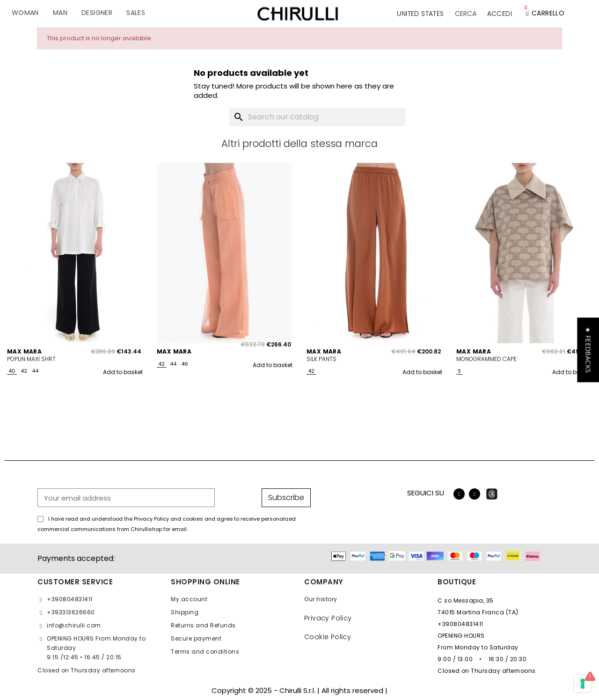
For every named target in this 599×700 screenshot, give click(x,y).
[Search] (317, 117)
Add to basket (123, 372)
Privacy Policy (328, 618)
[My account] (500, 14)
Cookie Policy (328, 637)
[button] (466, 14)
